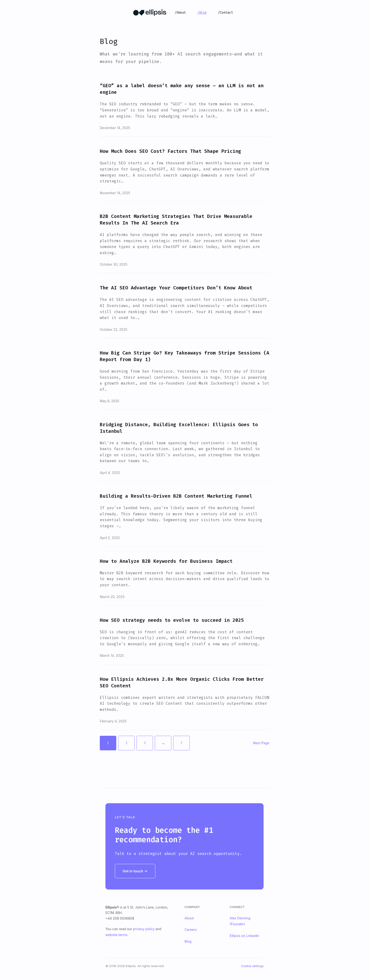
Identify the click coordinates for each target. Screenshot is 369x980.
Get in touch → (135, 871)
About (189, 918)
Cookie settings (252, 966)
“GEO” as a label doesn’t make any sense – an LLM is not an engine (182, 89)
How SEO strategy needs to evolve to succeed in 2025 (172, 620)
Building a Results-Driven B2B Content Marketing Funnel (176, 496)
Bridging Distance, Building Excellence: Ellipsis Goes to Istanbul (179, 428)
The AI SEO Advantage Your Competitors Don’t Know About (176, 288)
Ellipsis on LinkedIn (245, 936)
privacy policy (144, 929)
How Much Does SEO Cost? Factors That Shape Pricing (170, 151)
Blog (188, 941)
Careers (191, 930)
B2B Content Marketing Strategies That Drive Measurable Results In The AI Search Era (176, 220)
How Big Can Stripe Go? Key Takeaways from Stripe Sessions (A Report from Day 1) (184, 356)
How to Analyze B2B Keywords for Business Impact (166, 561)
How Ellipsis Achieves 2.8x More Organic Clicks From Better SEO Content (182, 682)
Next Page (261, 743)
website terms (116, 935)
